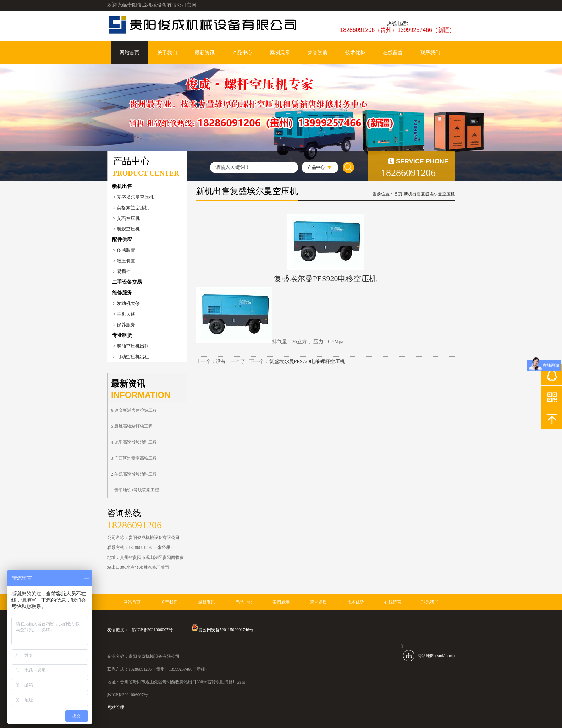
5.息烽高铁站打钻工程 (132, 426)
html (450, 656)
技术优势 (355, 53)
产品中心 (242, 53)
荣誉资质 (318, 53)
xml (440, 656)
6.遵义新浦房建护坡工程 (134, 410)
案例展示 (280, 53)
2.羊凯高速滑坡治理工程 (134, 474)
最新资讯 (205, 53)
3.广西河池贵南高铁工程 (134, 458)
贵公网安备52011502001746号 (222, 630)
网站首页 (130, 53)
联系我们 (430, 53)
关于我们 (167, 53)
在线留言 (393, 53)
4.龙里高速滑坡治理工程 (134, 442)
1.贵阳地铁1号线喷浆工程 (135, 490)
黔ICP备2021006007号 (152, 630)
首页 (398, 194)
